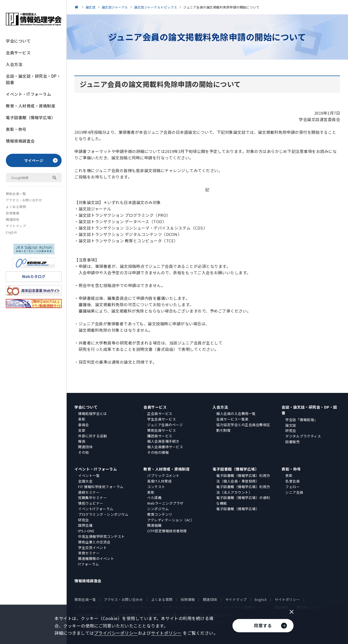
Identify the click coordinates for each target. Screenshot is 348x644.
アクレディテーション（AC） (171, 520)
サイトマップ (16, 226)
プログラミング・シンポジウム (103, 514)
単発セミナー (89, 553)
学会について (18, 41)
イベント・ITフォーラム (28, 94)
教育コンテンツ (160, 514)
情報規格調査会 (20, 141)
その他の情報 (158, 452)
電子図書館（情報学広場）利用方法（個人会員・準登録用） (243, 478)
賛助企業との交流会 (94, 542)
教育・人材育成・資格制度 (31, 106)
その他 (84, 452)
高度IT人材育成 (159, 481)
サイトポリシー (287, 599)
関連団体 (12, 219)
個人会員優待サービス (165, 447)
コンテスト (156, 487)
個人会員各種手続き (163, 441)
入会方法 (14, 64)
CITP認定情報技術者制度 (167, 531)
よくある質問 (16, 207)
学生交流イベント (92, 548)
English (12, 232)
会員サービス (18, 53)
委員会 (84, 425)
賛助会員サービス (162, 430)
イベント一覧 (89, 475)
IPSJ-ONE (86, 531)
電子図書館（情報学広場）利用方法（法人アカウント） (243, 489)
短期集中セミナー (92, 498)
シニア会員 (294, 492)
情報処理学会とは (92, 414)
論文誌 (291, 425)
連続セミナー (89, 492)
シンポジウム (158, 509)
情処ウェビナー (91, 503)
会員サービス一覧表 (232, 419)
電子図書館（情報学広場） (31, 117)
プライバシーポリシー (116, 633)
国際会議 (85, 525)
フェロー (292, 487)
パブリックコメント (163, 475)
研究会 (291, 431)
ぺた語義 (154, 498)
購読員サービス (160, 436)
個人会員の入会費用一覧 (236, 414)
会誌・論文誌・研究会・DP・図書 (33, 79)
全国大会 (85, 481)
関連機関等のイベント (96, 558)
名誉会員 (292, 481)
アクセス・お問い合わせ (24, 200)
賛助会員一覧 (16, 194)
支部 (82, 430)
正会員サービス (160, 414)
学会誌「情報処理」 (302, 420)
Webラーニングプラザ (165, 503)
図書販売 (292, 442)
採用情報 (12, 213)
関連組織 (154, 525)
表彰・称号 (16, 129)
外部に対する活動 (92, 436)
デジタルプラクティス (303, 436)
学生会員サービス (162, 419)
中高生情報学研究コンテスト (101, 536)
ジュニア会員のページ (165, 425)
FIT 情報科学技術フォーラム (101, 487)
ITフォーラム (89, 564)
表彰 (82, 419)
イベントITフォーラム (96, 509)
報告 (82, 441)
